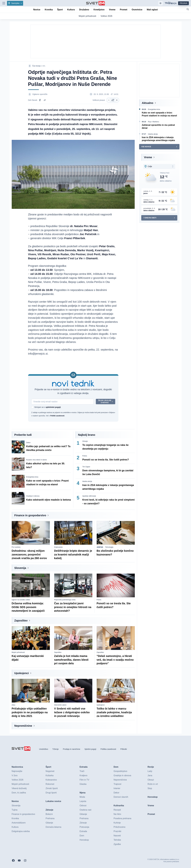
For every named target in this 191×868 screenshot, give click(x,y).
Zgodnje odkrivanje (89, 496)
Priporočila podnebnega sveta (65, 600)
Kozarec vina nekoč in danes (36, 460)
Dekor (28, 443)
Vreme (148, 157)
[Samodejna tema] (160, 3)
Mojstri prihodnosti (18, 652)
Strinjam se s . (48, 407)
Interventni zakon (60, 705)
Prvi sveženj (16, 547)
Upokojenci (22, 673)
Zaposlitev (21, 621)
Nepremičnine (23, 726)
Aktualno (148, 103)
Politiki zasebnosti (57, 416)
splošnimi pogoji (53, 407)
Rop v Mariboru (153, 122)
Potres (85, 456)
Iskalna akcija (87, 481)
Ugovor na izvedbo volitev (21, 600)
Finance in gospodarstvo (30, 515)
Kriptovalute (58, 547)
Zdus (14, 705)
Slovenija (20, 568)
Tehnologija (109, 547)
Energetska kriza (32, 477)
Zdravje (85, 441)
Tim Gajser (86, 467)
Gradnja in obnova (33, 496)
